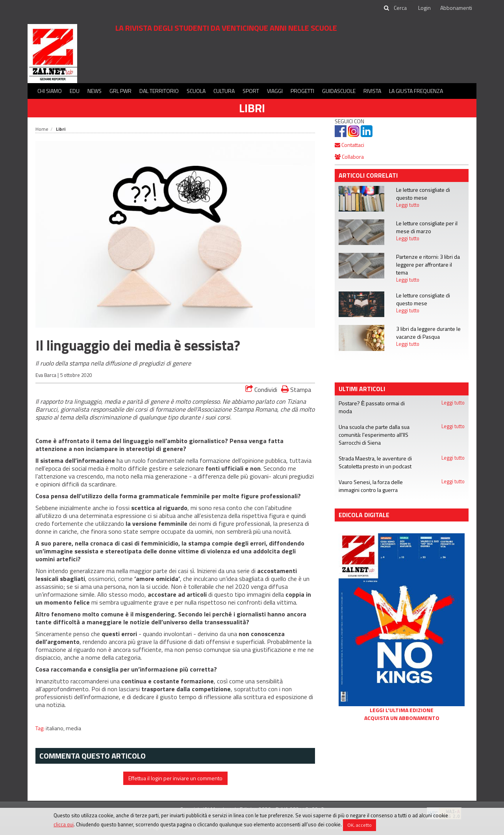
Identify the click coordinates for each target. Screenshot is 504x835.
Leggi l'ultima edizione (402, 710)
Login (424, 8)
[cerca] (401, 8)
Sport (251, 91)
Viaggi (275, 91)
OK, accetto (359, 825)
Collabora (349, 157)
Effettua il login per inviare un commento (175, 778)
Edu (75, 91)
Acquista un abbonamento (402, 718)
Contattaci (349, 145)
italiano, (56, 728)
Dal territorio (159, 91)
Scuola (196, 91)
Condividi (261, 390)
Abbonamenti (456, 8)
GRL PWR (120, 91)
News (94, 91)
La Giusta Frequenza (416, 91)
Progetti (302, 91)
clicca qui (64, 824)
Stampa (296, 389)
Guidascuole (339, 91)
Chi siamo (50, 91)
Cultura (224, 91)
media (73, 728)
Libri (252, 108)
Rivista (372, 91)
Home (42, 129)
